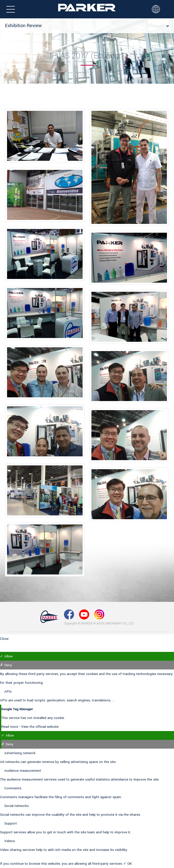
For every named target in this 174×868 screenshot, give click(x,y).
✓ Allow (6, 656)
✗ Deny (6, 665)
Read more (10, 727)
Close (4, 639)
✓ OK (128, 864)
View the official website (40, 727)
